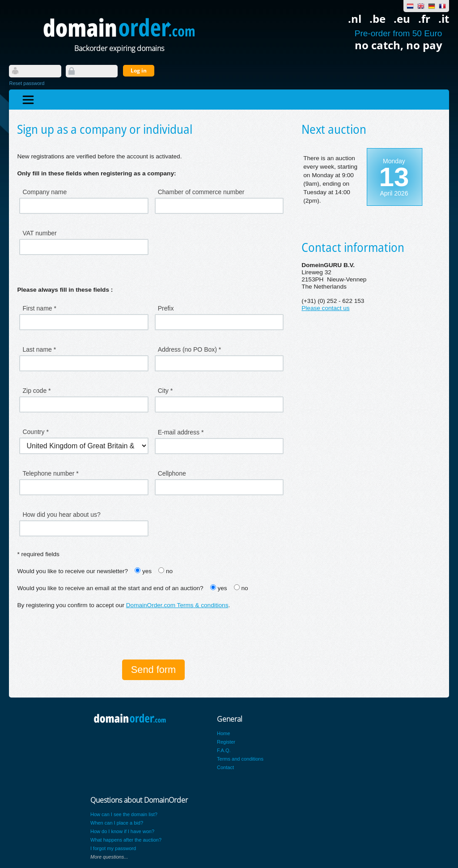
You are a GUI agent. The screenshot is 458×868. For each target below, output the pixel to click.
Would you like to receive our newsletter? (72, 571)
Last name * (39, 349)
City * (165, 391)
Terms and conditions (240, 759)
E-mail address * (181, 432)
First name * (39, 308)
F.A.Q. (224, 750)
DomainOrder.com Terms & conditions (177, 605)
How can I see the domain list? (124, 814)
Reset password (27, 83)
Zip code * (36, 391)
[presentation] (85, 635)
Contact (225, 767)
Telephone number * (50, 473)
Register (226, 742)
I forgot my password (113, 848)
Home (223, 733)
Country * (35, 432)
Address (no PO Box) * (190, 349)
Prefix (166, 308)
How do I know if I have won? (122, 831)
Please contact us (325, 308)
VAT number (39, 233)
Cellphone (172, 473)
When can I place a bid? (117, 823)
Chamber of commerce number (201, 192)
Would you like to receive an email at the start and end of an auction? (110, 588)
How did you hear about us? (61, 515)
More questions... (109, 857)
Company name (45, 192)
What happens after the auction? (126, 840)
